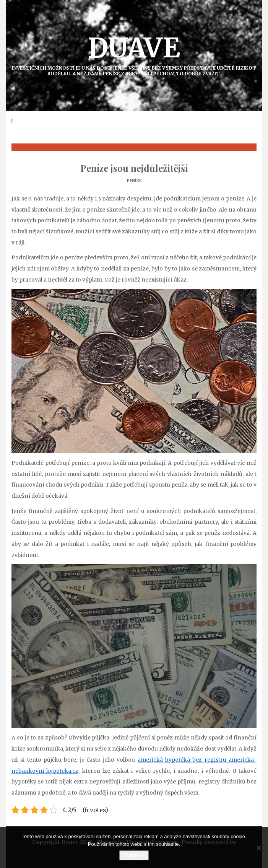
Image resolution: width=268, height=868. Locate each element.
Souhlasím (134, 855)
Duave (134, 54)
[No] (258, 848)
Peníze (134, 181)
